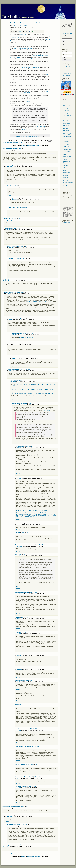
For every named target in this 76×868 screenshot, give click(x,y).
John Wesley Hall (66, 75)
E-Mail (63, 33)
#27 (26, 632)
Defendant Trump (66, 106)
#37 (38, 747)
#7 (20, 228)
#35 (25, 705)
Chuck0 (10, 319)
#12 (27, 825)
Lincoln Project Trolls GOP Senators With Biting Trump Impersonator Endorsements (32, 390)
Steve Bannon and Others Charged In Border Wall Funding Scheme (28, 135)
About (66, 32)
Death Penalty (66, 130)
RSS (70, 32)
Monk (65, 196)
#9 (18, 186)
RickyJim (19, 766)
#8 (25, 246)
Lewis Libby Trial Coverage (66, 162)
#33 (24, 554)
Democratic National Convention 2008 (67, 134)
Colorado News (23, 26)
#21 (25, 380)
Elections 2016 (66, 107)
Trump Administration (67, 115)
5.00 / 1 (20, 149)
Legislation (65, 160)
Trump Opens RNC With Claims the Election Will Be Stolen (33, 136)
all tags (15, 29)
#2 (23, 165)
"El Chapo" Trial (66, 138)
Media (64, 164)
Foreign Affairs (66, 146)
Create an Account (33, 145)
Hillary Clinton (66, 148)
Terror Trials (65, 180)
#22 (34, 403)
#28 (25, 654)
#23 (32, 446)
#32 (42, 545)
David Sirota (47, 410)
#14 (28, 318)
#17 (21, 343)
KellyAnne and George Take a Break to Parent (13, 142)
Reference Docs (66, 114)
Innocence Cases (66, 151)
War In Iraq (65, 184)
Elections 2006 (66, 141)
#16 (33, 333)
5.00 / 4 (35, 777)
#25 (36, 593)
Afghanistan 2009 (66, 117)
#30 (27, 533)
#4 (11, 279)
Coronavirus (65, 104)
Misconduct (65, 167)
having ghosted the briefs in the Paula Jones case (40, 302)
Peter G (18, 778)
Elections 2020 (66, 145)
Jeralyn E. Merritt (66, 67)
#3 (19, 219)
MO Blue (13, 382)
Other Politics (65, 176)
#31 (25, 668)
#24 (40, 477)
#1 (23, 149)
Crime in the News (67, 127)
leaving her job (24, 34)
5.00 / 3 (24, 259)
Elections (65, 140)
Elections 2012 (66, 109)
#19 (29, 369)
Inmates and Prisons (67, 150)
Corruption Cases (66, 124)
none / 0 (14, 186)
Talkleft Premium (66, 177)
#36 (36, 729)
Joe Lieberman (66, 153)
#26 (27, 617)
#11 (27, 292)
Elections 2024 (66, 110)
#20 (31, 208)
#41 (35, 786)
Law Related (65, 158)
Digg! (18, 32)
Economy (65, 112)
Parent (7, 182)
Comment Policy (69, 33)
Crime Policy (65, 129)
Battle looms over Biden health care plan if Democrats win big (32, 510)
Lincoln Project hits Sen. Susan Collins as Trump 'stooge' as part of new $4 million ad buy (34, 393)
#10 (21, 198)
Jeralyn (14, 26)
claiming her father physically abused (30, 67)
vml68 (5, 150)
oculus (5, 808)
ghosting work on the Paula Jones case (23, 48)
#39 (39, 777)
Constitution (65, 122)
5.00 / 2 (28, 446)
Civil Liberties (65, 120)
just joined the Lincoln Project (27, 337)
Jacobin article (21, 422)
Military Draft (65, 166)
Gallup (18, 689)
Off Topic (65, 171)
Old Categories (66, 174)
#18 (26, 357)
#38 (36, 765)
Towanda (11, 209)
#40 (20, 845)
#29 (31, 523)
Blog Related (65, 119)
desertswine (6, 846)
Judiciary (65, 155)
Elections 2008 (66, 143)
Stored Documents (67, 136)
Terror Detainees (66, 132)
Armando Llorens (66, 72)
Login (23, 145)
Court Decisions (66, 125)
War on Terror (66, 185)
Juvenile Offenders (67, 156)
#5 (27, 807)
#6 (20, 815)
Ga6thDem (14, 358)
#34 (36, 680)
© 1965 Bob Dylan (66, 223)
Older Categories (66, 172)
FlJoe (10, 187)
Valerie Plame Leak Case (68, 182)
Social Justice (66, 179)
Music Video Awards (27, 129)
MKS (10, 344)
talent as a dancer (41, 126)
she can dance (31, 59)
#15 (28, 259)
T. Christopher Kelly (67, 73)
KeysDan (8, 229)
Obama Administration (67, 169)
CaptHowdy (9, 166)
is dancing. (27, 101)
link (17, 586)
